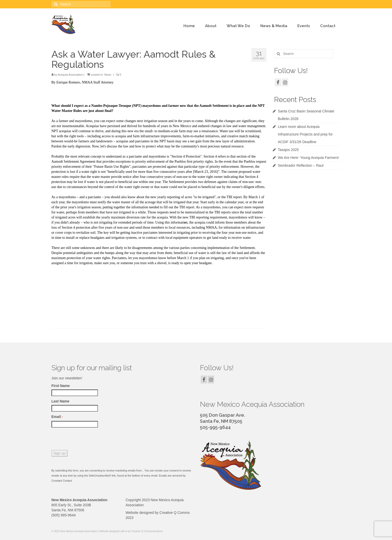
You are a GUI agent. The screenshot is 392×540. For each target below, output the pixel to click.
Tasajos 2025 (288, 150)
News (108, 75)
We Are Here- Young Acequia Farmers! (308, 158)
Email (57, 417)
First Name (61, 386)
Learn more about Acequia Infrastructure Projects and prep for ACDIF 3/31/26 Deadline (305, 134)
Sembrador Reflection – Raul (301, 165)
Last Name (61, 401)
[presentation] (90, 440)
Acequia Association (70, 75)
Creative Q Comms (175, 513)
